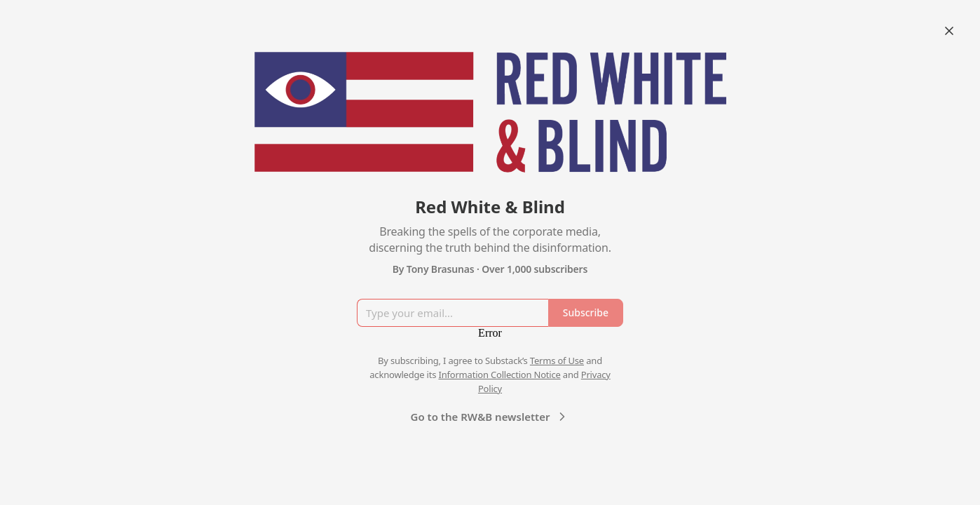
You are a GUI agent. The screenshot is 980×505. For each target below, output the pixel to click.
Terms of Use (557, 361)
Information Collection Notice (499, 375)
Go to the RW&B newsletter (490, 417)
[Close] (949, 31)
